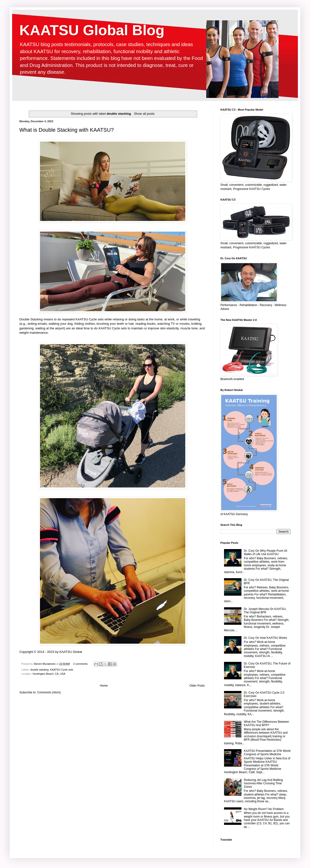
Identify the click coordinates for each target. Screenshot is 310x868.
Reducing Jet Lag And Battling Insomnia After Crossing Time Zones (263, 783)
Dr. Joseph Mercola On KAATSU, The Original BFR (265, 611)
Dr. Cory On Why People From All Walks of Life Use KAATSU (266, 552)
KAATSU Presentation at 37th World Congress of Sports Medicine (267, 753)
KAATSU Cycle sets (62, 670)
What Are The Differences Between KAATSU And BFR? (267, 723)
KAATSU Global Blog (92, 30)
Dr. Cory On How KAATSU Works (265, 638)
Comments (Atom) (49, 692)
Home (104, 686)
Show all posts (144, 114)
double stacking (40, 670)
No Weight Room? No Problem (264, 809)
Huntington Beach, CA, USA (49, 674)
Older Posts (197, 686)
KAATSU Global (71, 652)
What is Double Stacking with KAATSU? (67, 130)
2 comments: (81, 664)
